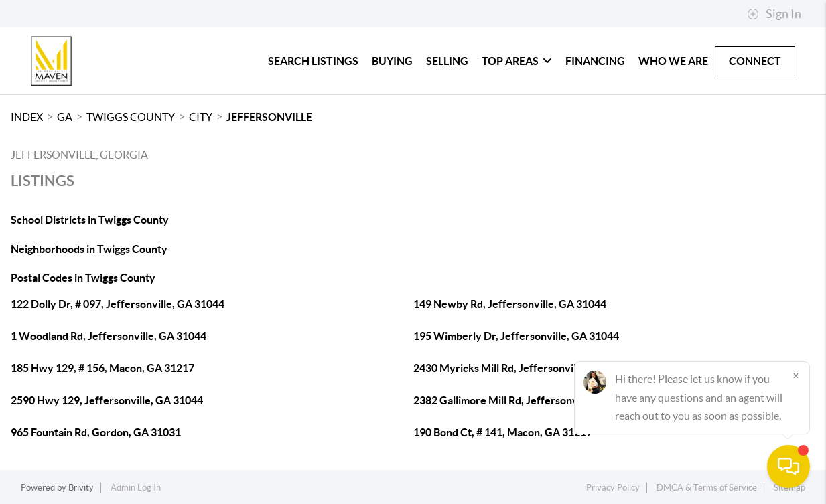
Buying (392, 61)
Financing (595, 61)
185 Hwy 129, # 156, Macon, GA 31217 (102, 368)
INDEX (27, 117)
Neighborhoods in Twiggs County (89, 249)
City (201, 117)
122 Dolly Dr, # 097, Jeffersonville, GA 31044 (118, 304)
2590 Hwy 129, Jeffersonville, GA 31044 (107, 400)
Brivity (81, 488)
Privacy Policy (613, 488)
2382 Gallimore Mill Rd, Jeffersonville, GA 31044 (529, 400)
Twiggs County (131, 117)
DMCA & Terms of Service (707, 488)
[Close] (796, 375)
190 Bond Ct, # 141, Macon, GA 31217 (503, 432)
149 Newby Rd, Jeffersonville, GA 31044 (510, 304)
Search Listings (313, 61)
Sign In (774, 14)
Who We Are (673, 61)
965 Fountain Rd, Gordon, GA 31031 (96, 432)
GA (65, 117)
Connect (755, 61)
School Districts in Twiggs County (90, 220)
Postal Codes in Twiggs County (83, 278)
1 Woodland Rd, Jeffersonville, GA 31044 (109, 336)
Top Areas (517, 61)
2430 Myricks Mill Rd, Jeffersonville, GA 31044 (525, 368)
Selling (447, 61)
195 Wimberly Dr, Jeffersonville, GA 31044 (516, 336)
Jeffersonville (269, 117)
